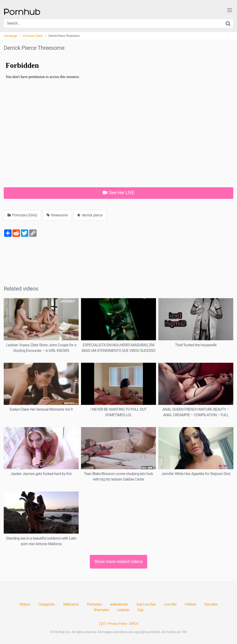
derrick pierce (90, 215)
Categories (47, 604)
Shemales (101, 610)
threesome (57, 215)
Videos (25, 604)
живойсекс (119, 604)
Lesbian (123, 610)
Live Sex (170, 604)
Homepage (11, 36)
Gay (140, 610)
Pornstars (94, 604)
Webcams (71, 604)
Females (211, 604)
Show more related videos (119, 561)
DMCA (134, 624)
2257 (102, 624)
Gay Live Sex (146, 604)
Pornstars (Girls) (33, 36)
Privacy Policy (118, 624)
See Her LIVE (119, 193)
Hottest (190, 604)
